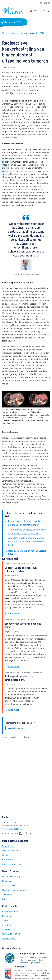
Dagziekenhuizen (10, 850)
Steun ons (7, 894)
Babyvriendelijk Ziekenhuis (31, 963)
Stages (5, 920)
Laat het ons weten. (16, 728)
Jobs (4, 899)
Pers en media (9, 938)
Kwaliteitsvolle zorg (11, 876)
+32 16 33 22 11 (9, 822)
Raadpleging (8, 846)
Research (6, 925)
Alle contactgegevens (12, 829)
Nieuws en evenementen (14, 890)
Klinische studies (10, 911)
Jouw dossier (39, 11)
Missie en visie (9, 885)
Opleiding (7, 916)
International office (11, 934)
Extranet (6, 929)
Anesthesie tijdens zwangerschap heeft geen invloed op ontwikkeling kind (27, 541)
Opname (6, 855)
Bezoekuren (8, 859)
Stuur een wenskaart (12, 864)
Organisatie (8, 881)
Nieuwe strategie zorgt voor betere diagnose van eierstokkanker (27, 523)
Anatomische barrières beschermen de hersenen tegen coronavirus (27, 531)
